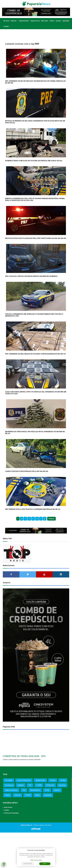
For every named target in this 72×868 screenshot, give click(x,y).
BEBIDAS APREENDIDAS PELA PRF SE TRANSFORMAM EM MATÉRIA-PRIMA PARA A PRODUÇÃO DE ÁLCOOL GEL (35, 199)
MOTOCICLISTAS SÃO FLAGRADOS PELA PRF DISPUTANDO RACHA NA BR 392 (36, 238)
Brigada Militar (40, 780)
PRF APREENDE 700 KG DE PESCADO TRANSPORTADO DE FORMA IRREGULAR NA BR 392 (35, 82)
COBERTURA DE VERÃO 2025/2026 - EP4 (24, 756)
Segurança (48, 795)
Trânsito (53, 780)
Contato (6, 26)
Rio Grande (9, 780)
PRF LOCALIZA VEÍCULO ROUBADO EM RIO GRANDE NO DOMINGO (31, 276)
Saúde (37, 795)
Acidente (21, 785)
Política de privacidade (36, 860)
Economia (62, 785)
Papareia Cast (35, 21)
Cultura (52, 21)
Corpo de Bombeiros (24, 780)
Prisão (47, 790)
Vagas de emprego (11, 790)
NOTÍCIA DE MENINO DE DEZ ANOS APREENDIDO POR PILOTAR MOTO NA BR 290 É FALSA (35, 122)
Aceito (45, 864)
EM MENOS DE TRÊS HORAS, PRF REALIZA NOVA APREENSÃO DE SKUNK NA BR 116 (35, 432)
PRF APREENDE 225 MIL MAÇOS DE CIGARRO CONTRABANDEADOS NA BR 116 (35, 354)
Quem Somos (8, 807)
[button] (69, 21)
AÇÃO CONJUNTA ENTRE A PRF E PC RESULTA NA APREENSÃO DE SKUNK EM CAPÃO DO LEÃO (36, 393)
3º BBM (39, 785)
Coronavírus (9, 785)
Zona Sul (17, 795)
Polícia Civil (50, 785)
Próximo (51, 519)
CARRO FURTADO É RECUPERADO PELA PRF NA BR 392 (27, 471)
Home (6, 21)
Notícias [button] (14, 21)
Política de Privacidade (11, 813)
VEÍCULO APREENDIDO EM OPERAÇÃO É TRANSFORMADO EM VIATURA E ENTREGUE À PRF (34, 315)
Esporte (58, 21)
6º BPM (28, 795)
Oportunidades (35, 790)
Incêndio (57, 790)
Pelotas (63, 780)
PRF (30, 785)
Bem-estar (45, 21)
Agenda (65, 21)
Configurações (28, 864)
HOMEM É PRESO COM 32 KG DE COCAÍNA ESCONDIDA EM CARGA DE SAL (34, 161)
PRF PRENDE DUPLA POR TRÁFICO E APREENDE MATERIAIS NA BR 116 (33, 509)
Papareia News (24, 21)
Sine (24, 790)
